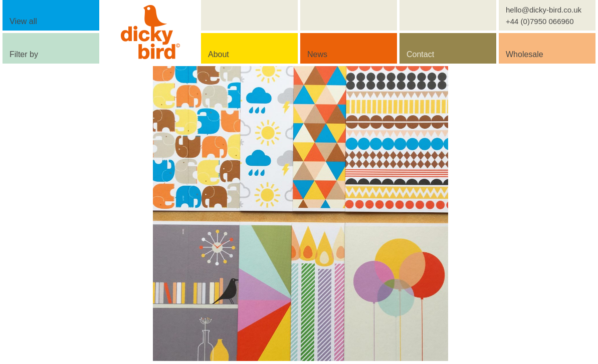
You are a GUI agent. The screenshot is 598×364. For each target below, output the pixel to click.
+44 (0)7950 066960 (540, 21)
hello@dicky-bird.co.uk (544, 10)
